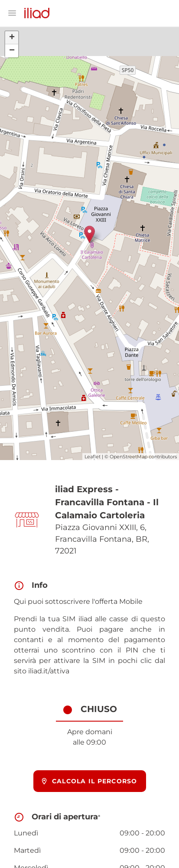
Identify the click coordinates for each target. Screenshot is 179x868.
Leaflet (93, 457)
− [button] (12, 51)
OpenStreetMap (129, 457)
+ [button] (12, 38)
